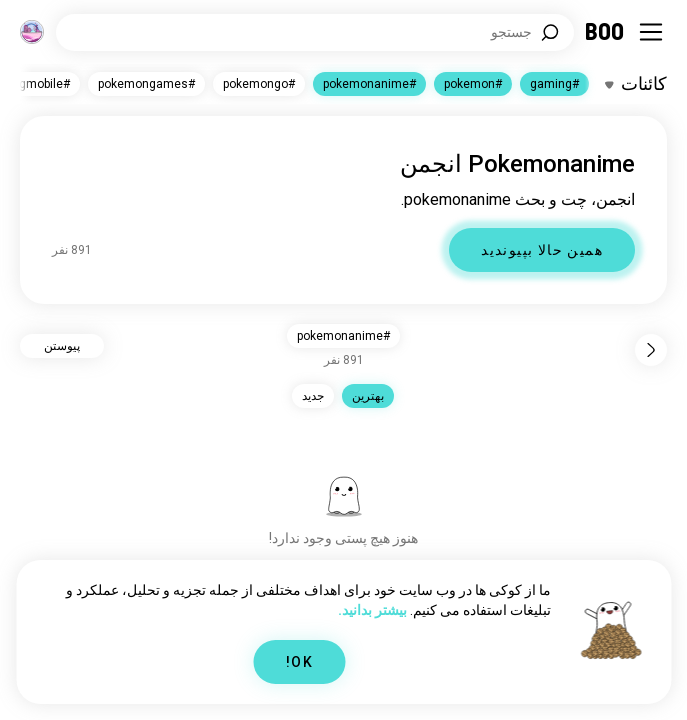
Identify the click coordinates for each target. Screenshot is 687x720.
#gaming (554, 84)
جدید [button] (313, 396)
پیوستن (62, 346)
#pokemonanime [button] (343, 336)
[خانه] (605, 32)
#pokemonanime (369, 84)
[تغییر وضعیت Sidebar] (651, 32)
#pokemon (473, 84)
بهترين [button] (368, 396)
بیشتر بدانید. (372, 610)
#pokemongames (146, 84)
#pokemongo (259, 84)
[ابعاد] (32, 32)
